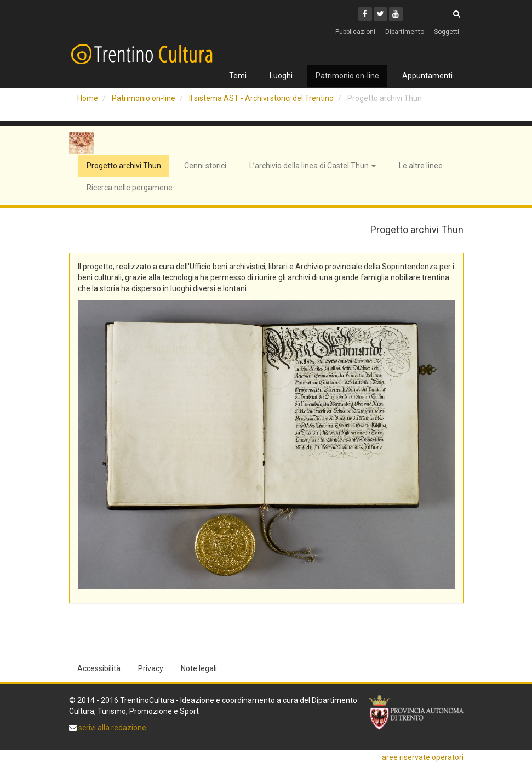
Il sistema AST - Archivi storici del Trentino (261, 98)
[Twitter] (381, 14)
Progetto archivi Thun (124, 166)
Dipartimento (405, 32)
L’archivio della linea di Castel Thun (313, 166)
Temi (238, 76)
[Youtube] (396, 14)
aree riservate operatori (423, 757)
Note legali (199, 668)
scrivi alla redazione (111, 728)
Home (88, 98)
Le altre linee (421, 166)
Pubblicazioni (355, 32)
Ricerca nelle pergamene (130, 188)
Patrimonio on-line (347, 76)
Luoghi (281, 76)
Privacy (151, 668)
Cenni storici (205, 166)
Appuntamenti (427, 76)
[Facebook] (365, 14)
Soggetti (447, 32)
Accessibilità (99, 668)
